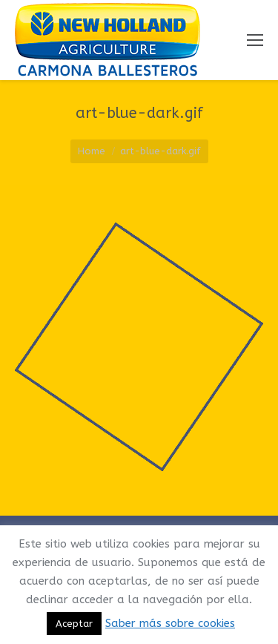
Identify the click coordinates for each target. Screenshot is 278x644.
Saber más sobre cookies (170, 623)
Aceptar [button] (74, 624)
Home (92, 151)
